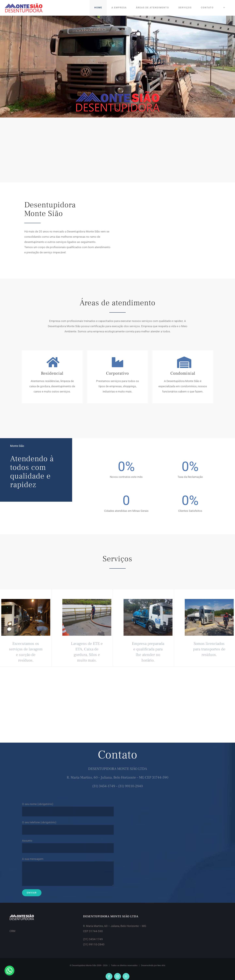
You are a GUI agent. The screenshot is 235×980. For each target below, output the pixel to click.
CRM (12, 931)
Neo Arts (161, 965)
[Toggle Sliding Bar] (224, 8)
